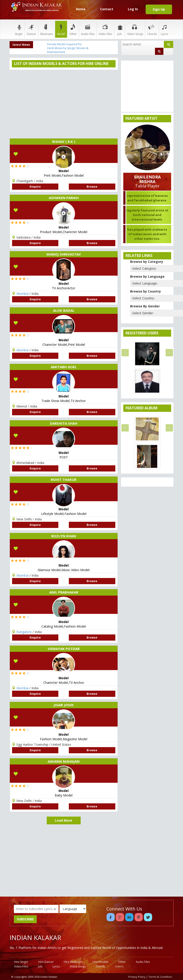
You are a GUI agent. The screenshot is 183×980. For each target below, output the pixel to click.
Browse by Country (146, 291)
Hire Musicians (73, 962)
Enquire (35, 187)
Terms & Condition (160, 977)
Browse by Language (147, 276)
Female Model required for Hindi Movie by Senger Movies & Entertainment (68, 48)
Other (73, 29)
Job (120, 29)
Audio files (88, 29)
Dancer (32, 29)
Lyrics (165, 29)
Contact (107, 9)
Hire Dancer (46, 962)
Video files (105, 29)
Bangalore (24, 632)
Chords (152, 29)
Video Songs (135, 29)
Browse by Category (147, 262)
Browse (92, 187)
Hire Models (100, 962)
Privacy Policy (137, 977)
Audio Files (143, 962)
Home (81, 9)
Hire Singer (21, 962)
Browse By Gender (145, 306)
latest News (21, 45)
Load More (64, 820)
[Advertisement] (64, 104)
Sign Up (159, 9)
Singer (19, 29)
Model (61, 29)
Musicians (47, 29)
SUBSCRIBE (25, 919)
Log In (133, 9)
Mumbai (22, 294)
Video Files (21, 966)
